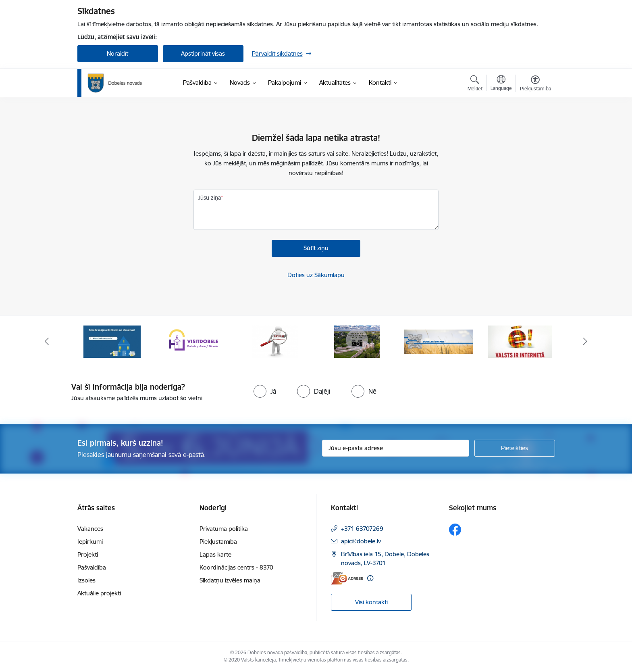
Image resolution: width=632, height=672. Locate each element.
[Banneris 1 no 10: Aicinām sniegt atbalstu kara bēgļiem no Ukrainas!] (112, 341)
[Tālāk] (586, 342)
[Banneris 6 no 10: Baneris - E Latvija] (520, 341)
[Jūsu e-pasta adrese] (396, 448)
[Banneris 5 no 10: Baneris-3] (439, 341)
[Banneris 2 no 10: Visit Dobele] (193, 341)
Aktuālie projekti (99, 593)
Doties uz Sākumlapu (316, 275)
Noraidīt (117, 53)
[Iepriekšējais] (47, 342)
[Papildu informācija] (370, 578)
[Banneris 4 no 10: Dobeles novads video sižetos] (357, 341)
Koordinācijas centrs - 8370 (236, 567)
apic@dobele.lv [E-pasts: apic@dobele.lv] (361, 541)
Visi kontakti (371, 602)
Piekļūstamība (218, 542)
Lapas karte (215, 554)
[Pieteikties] (515, 448)
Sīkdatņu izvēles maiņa (230, 580)
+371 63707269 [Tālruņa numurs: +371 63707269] (362, 529)
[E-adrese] (347, 578)
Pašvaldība (92, 567)
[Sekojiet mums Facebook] (455, 530)
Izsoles (86, 580)
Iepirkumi (90, 542)
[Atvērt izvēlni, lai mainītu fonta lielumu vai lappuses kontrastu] (535, 84)
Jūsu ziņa (210, 198)
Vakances (90, 529)
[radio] (265, 391)
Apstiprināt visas (203, 53)
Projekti (88, 554)
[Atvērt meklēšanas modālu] (475, 84)
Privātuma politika (224, 529)
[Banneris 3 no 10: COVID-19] (275, 341)
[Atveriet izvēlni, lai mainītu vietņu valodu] (501, 84)
